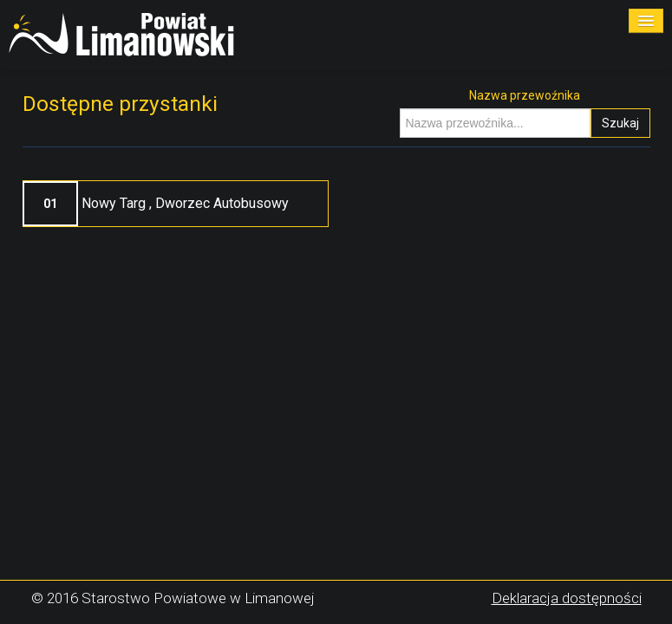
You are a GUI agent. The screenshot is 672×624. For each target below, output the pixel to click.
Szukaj (620, 123)
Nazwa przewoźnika (525, 95)
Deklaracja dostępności (567, 598)
